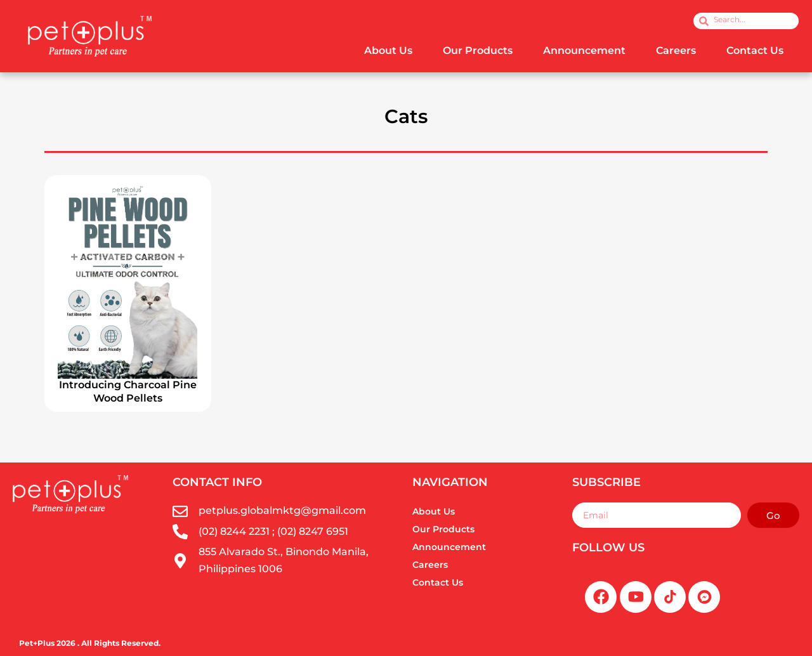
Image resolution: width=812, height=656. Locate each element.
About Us (388, 50)
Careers (676, 50)
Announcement (584, 50)
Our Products (478, 50)
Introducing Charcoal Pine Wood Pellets (128, 391)
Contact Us (755, 50)
